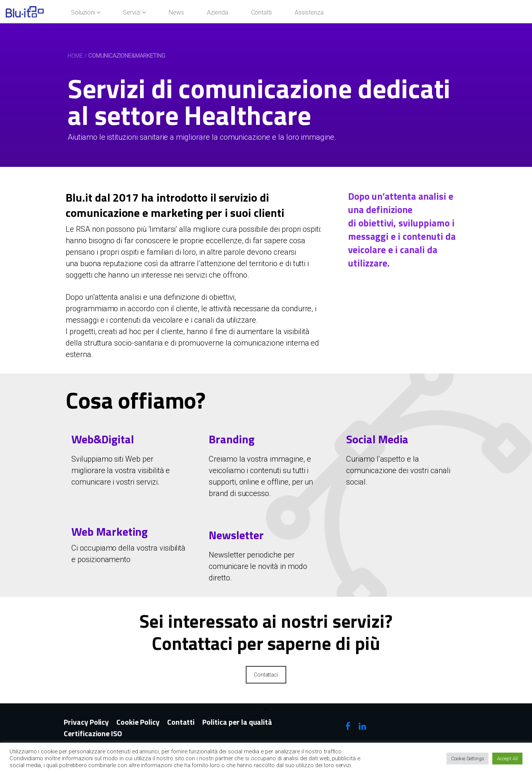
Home (75, 56)
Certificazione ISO (93, 733)
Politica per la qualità (237, 722)
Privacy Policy (86, 722)
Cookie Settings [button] (468, 759)
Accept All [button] (507, 759)
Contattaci (266, 675)
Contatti (181, 722)
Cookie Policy (138, 722)
